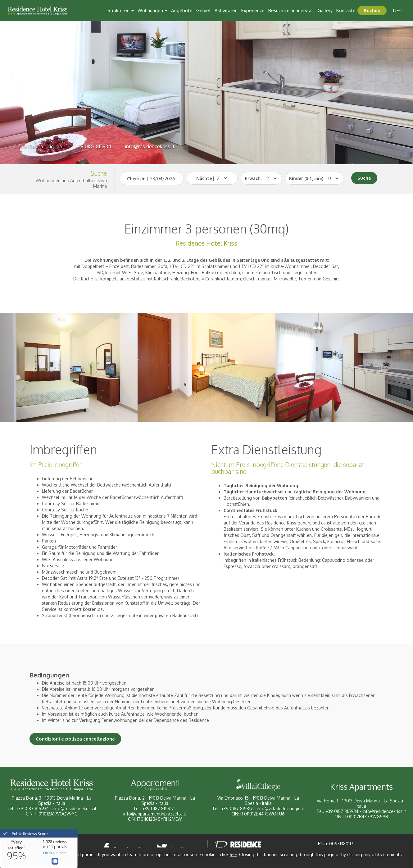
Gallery (325, 10)
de (397, 10)
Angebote (182, 10)
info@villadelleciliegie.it (281, 808)
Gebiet (204, 10)
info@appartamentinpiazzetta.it (155, 814)
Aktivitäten (226, 10)
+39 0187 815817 (158, 808)
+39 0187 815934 (93, 146)
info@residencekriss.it (150, 146)
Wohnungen (152, 10)
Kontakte (346, 10)
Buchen (372, 10)
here (233, 855)
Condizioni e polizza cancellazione (75, 739)
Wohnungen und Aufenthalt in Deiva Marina (71, 183)
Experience (253, 10)
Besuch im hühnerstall (291, 10)
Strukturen (121, 10)
